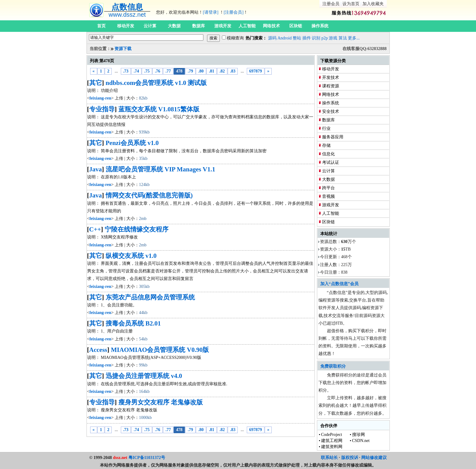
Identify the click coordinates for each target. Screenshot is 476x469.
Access (98, 350)
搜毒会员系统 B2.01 (133, 323)
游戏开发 (223, 26)
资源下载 (123, 49)
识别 (316, 38)
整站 (297, 38)
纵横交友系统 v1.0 (131, 256)
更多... (354, 38)
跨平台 (328, 188)
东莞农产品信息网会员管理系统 (150, 297)
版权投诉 (350, 458)
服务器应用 (333, 137)
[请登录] (211, 12)
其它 (96, 83)
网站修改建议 (374, 458)
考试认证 (331, 162)
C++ (95, 229)
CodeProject (332, 435)
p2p (325, 38)
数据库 (199, 26)
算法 (343, 38)
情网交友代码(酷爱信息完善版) (149, 195)
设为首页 (351, 4)
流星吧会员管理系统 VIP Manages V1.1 (160, 169)
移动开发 (126, 26)
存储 (326, 145)
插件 (307, 38)
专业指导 (102, 109)
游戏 (333, 38)
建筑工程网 (332, 441)
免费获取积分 (333, 366)
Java (96, 169)
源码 (272, 38)
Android (285, 38)
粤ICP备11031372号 (147, 458)
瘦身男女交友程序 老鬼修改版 (161, 402)
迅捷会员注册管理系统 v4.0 (144, 376)
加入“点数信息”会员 (339, 284)
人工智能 (247, 26)
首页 (101, 26)
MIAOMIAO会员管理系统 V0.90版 (160, 350)
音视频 (328, 196)
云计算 (150, 26)
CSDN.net (361, 441)
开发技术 (331, 78)
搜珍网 (359, 435)
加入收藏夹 (373, 4)
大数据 (174, 26)
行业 (326, 128)
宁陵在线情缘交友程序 (137, 229)
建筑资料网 (332, 447)
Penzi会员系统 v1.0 (132, 143)
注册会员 (331, 4)
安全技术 (331, 111)
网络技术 (271, 26)
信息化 (328, 154)
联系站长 (329, 458)
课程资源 (331, 86)
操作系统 (320, 26)
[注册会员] (234, 12)
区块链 (296, 26)
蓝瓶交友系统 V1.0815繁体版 (159, 109)
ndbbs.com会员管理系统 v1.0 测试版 (156, 83)
